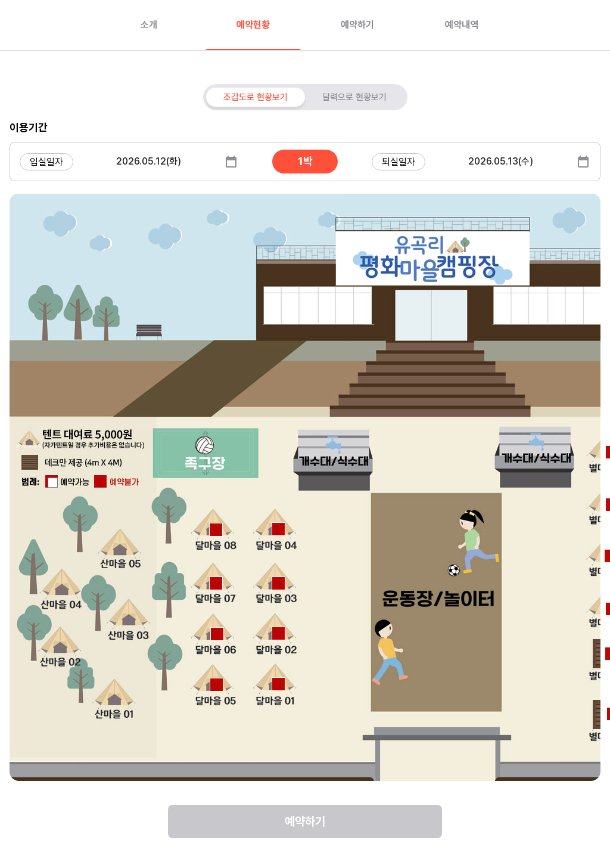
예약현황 (253, 25)
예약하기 (357, 25)
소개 (149, 25)
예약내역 (462, 25)
